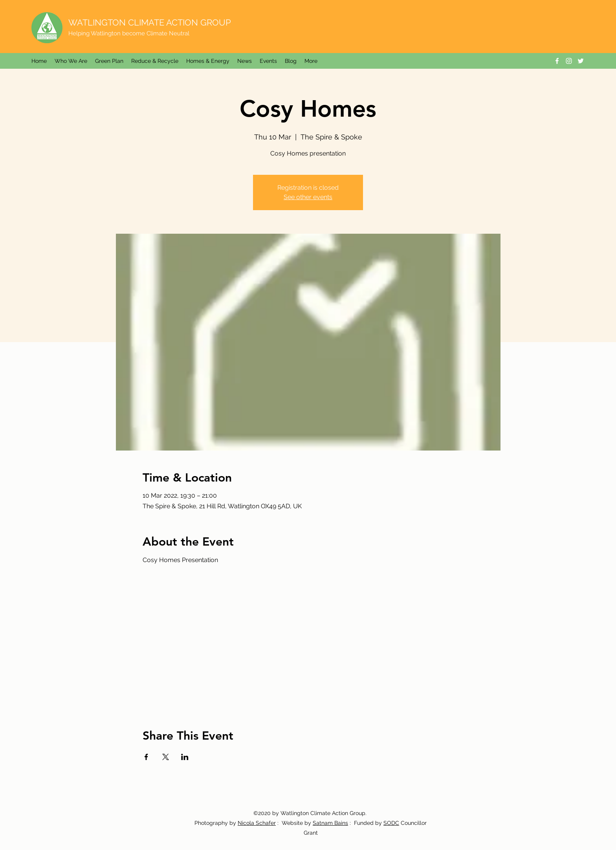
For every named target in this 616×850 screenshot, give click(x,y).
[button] (245, 61)
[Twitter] (581, 61)
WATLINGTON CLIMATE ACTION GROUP (150, 22)
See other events (308, 197)
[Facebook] (557, 61)
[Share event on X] (166, 757)
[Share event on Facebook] (146, 757)
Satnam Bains (330, 823)
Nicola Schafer (257, 823)
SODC (391, 823)
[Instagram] (569, 61)
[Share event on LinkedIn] (185, 757)
